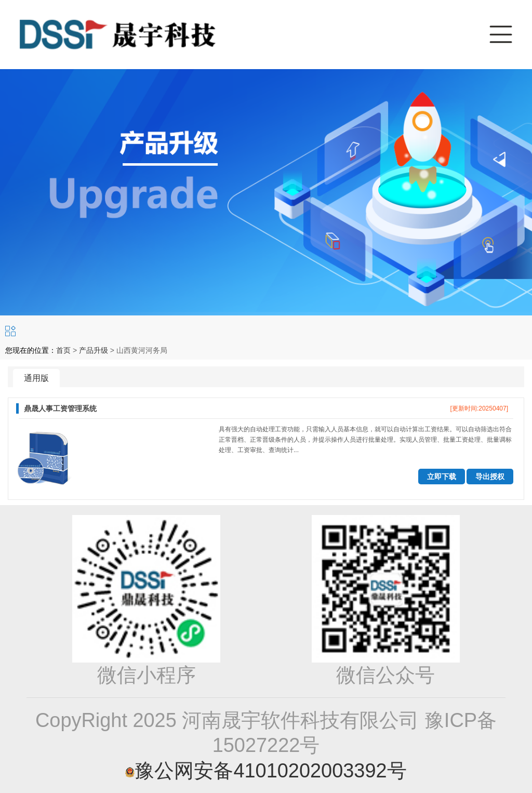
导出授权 (490, 477)
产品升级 (94, 350)
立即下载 (442, 477)
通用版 (36, 378)
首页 (63, 350)
